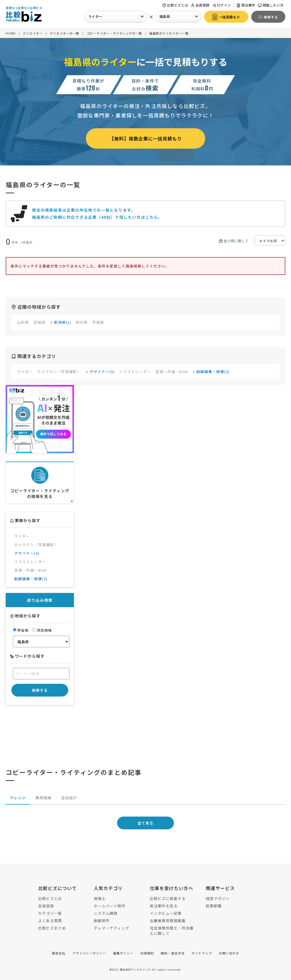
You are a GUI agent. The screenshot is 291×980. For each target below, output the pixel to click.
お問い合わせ (229, 953)
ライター (95, 16)
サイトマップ (202, 953)
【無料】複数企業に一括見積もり (146, 138)
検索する (40, 690)
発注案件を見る (164, 906)
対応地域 (42, 630)
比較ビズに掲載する (168, 898)
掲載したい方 (271, 5)
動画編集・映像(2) (213, 372)
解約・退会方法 (173, 953)
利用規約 (147, 953)
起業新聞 (214, 906)
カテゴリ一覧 (50, 913)
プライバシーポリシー (89, 953)
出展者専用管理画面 (168, 921)
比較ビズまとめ (52, 928)
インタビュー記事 (166, 913)
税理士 (100, 898)
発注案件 (246, 5)
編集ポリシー (123, 953)
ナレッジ (18, 798)
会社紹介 (69, 798)
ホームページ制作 (110, 906)
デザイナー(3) (102, 372)
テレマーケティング (112, 928)
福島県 (165, 16)
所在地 (21, 630)
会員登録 (200, 5)
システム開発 (106, 913)
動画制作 (102, 921)
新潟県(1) (63, 322)
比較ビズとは (175, 5)
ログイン (222, 5)
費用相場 (43, 798)
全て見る (145, 823)
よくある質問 (50, 921)
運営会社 (59, 953)
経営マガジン (218, 898)
